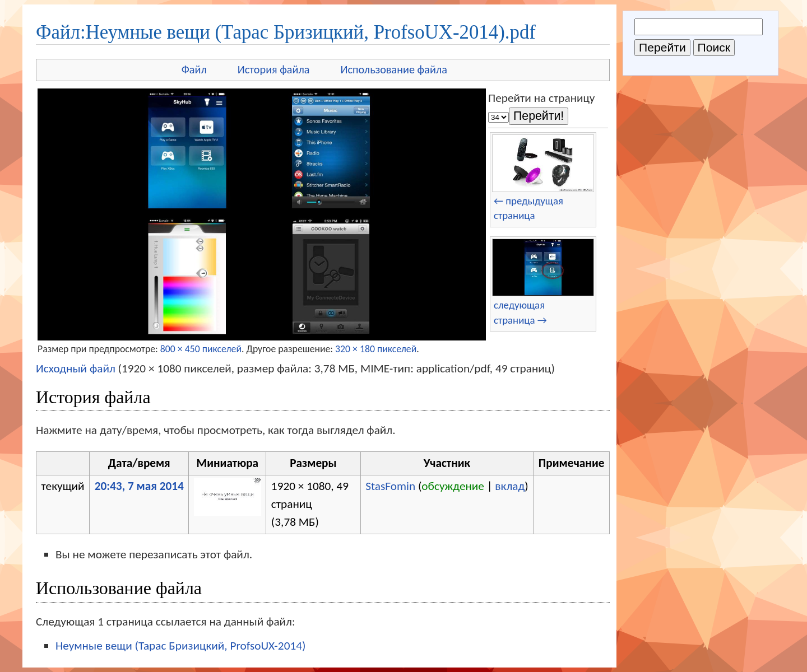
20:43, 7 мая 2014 (139, 486)
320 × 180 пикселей (376, 349)
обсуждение (453, 486)
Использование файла (394, 69)
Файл (194, 69)
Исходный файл (76, 368)
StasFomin (390, 486)
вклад (510, 486)
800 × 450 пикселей (201, 349)
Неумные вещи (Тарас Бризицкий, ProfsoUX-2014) (180, 646)
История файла (274, 69)
